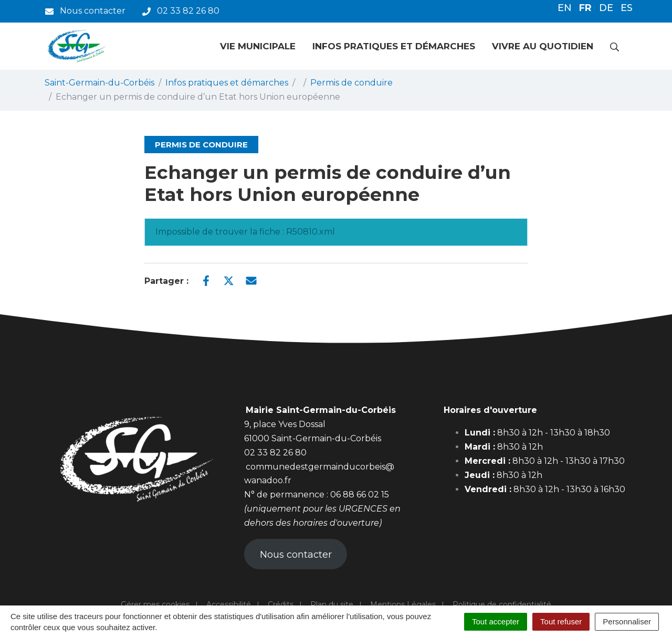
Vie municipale (258, 46)
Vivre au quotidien (543, 46)
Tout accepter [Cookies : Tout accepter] (496, 621)
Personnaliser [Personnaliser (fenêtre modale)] (627, 621)
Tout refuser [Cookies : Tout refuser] (561, 621)
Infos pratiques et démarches (394, 46)
